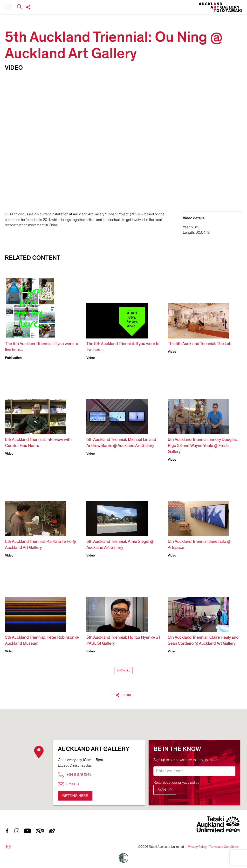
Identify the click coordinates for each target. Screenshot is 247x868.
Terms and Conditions (224, 847)
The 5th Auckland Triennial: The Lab (200, 344)
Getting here (75, 796)
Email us (69, 784)
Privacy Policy (197, 847)
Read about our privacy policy (176, 782)
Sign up (165, 790)
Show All (123, 670)
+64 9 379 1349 (75, 775)
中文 (8, 847)
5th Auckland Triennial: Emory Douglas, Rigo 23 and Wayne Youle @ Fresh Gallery (203, 446)
